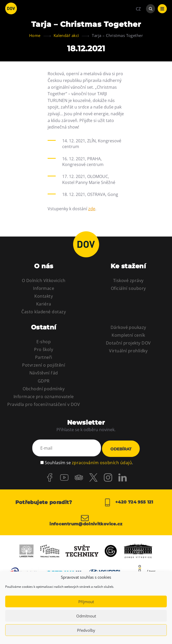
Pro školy (44, 349)
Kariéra (44, 304)
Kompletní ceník (128, 335)
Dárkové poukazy (128, 327)
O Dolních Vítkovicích (44, 280)
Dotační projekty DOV (128, 343)
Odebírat (121, 449)
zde (92, 209)
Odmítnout (86, 616)
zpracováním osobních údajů (102, 462)
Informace (44, 288)
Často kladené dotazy (44, 312)
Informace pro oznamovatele (44, 397)
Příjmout (86, 602)
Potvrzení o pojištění (44, 365)
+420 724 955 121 (128, 502)
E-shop (44, 342)
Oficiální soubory (128, 288)
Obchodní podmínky (44, 389)
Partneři (44, 357)
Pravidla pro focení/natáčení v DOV (44, 404)
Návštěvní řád (44, 373)
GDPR (44, 381)
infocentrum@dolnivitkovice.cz (86, 519)
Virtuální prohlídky (128, 351)
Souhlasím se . (89, 462)
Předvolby (86, 630)
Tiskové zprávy (128, 280)
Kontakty (44, 296)
